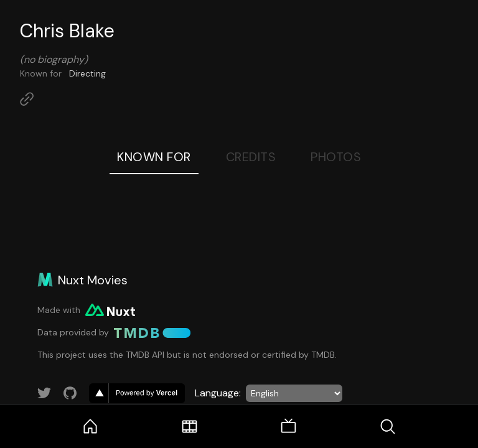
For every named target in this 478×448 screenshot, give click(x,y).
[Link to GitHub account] (70, 393)
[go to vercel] (137, 393)
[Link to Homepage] (27, 99)
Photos (336, 157)
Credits (251, 157)
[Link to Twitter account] (44, 393)
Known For (154, 157)
